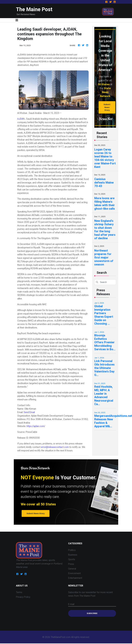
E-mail (71, 604)
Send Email (29, 412)
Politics (72, 550)
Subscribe (92, 613)
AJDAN (21, 119)
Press (71, 564)
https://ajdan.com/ (36, 426)
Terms (19, 592)
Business (73, 555)
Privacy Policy (23, 597)
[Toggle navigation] (17, 20)
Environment (74, 573)
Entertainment (75, 578)
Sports (72, 559)
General (72, 569)
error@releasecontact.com (55, 447)
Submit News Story (107, 107)
